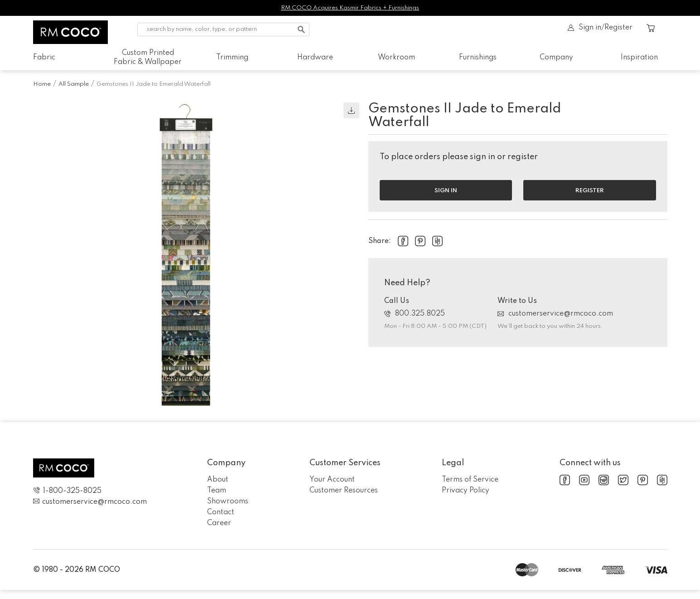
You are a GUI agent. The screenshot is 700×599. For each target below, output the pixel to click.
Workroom (396, 58)
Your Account (332, 480)
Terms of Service (470, 480)
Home (42, 84)
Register (590, 191)
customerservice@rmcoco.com (555, 314)
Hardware (315, 58)
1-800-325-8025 (67, 491)
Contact (221, 512)
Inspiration (639, 58)
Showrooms (228, 502)
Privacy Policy (466, 491)
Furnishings (478, 58)
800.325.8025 (415, 314)
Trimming (232, 58)
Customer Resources (344, 491)
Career (219, 523)
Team (217, 491)
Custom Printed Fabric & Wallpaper (148, 58)
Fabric (44, 58)
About (218, 480)
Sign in (446, 191)
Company (556, 58)
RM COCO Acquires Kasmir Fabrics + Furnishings (350, 8)
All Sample (74, 84)
